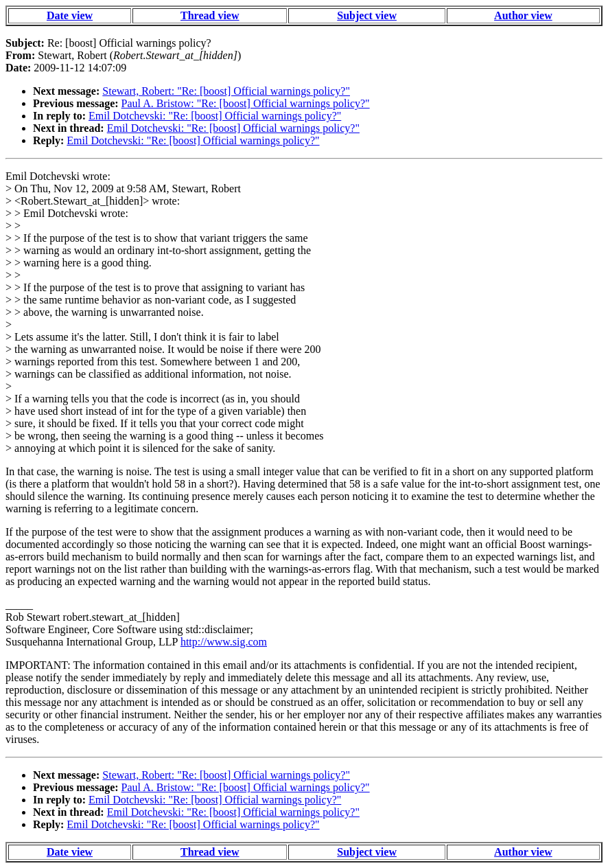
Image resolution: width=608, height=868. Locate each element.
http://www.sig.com (224, 642)
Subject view (367, 15)
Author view (523, 15)
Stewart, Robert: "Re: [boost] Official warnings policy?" (226, 91)
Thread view (210, 15)
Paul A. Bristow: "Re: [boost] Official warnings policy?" (246, 103)
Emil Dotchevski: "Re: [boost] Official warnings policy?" (215, 116)
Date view (70, 15)
